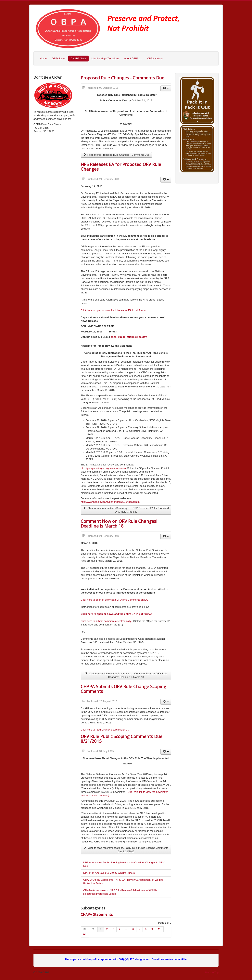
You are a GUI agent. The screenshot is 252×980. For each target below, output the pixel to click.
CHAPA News (78, 58)
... (126, 929)
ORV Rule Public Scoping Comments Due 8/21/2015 (121, 739)
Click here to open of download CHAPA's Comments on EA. (115, 600)
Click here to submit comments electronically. (106, 621)
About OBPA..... (133, 58)
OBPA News (59, 58)
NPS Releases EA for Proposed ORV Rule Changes (121, 167)
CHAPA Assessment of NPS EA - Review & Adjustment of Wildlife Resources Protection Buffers (120, 892)
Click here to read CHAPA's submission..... (105, 730)
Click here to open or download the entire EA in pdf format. (114, 310)
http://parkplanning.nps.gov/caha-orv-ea (103, 468)
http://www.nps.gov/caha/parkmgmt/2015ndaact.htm (110, 502)
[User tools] (166, 88)
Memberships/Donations (105, 58)
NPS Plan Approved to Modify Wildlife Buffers (109, 873)
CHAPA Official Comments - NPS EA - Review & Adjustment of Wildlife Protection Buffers (123, 882)
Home (43, 58)
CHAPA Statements (97, 914)
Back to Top (212, 972)
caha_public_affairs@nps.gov (129, 337)
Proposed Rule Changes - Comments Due (122, 78)
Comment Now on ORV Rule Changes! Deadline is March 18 (119, 523)
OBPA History (155, 58)
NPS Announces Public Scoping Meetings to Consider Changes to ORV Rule (124, 864)
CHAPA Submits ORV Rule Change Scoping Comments (123, 689)
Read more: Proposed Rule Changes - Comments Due (116, 155)
